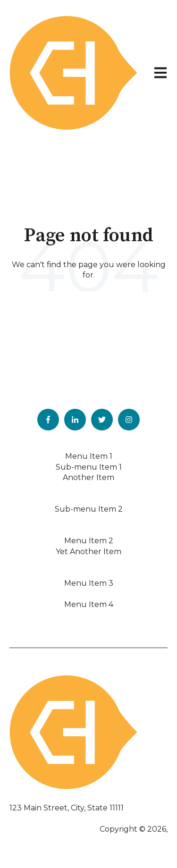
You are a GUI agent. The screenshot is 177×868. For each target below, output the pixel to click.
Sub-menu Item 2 (89, 509)
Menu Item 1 (89, 456)
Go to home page (89, 301)
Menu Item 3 (89, 583)
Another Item (88, 477)
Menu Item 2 (89, 541)
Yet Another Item (88, 552)
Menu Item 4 (89, 604)
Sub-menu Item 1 (89, 467)
